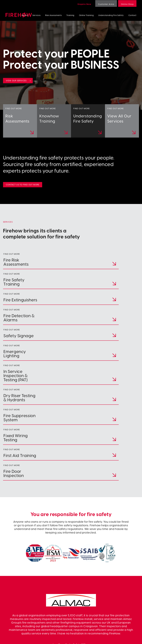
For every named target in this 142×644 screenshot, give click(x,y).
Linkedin (75, 601)
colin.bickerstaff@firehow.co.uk (38, 596)
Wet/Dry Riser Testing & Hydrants (120, 604)
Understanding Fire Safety (111, 15)
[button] (68, 556)
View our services (16, 81)
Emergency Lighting (113, 594)
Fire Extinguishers (112, 585)
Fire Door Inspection (114, 613)
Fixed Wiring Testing (113, 610)
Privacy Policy (32, 639)
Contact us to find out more (23, 185)
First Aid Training (112, 616)
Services (36, 15)
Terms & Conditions (53, 639)
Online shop (77, 607)
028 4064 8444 (21, 586)
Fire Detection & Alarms (115, 588)
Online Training (86, 15)
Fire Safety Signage (113, 591)
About (25, 15)
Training (70, 15)
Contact (132, 15)
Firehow (19, 15)
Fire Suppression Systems (116, 607)
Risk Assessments (53, 15)
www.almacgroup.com (71, 516)
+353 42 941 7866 (22, 591)
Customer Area (106, 4)
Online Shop (127, 4)
